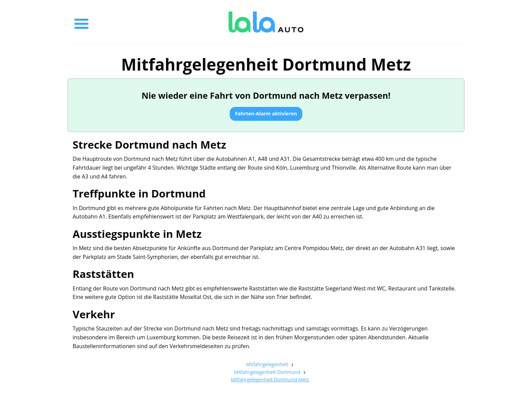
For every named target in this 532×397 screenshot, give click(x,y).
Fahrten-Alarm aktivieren (266, 114)
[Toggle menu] (81, 22)
